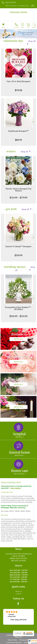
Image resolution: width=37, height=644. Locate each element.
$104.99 (18, 255)
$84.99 (18, 140)
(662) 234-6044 (10, 2)
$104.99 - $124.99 (18, 316)
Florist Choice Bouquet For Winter (19, 190)
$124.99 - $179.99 (18, 198)
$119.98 (18, 90)
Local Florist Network (14, 643)
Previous (3, 72)
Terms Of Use (12, 640)
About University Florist (11, 482)
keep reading (15, 488)
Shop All (24, 152)
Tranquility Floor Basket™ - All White (19, 308)
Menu (3, 27)
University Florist (18, 12)
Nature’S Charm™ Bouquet (18, 246)
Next (34, 72)
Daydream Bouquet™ (18, 131)
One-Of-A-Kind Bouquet (19, 81)
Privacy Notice (24, 640)
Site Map (27, 643)
